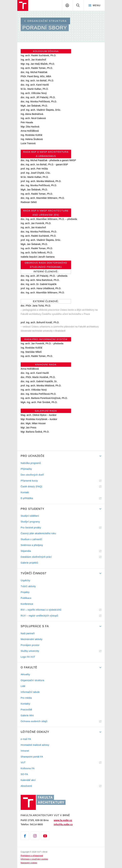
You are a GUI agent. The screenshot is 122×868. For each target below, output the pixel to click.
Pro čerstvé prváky (31, 528)
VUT (27, 763)
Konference (27, 604)
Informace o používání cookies (34, 859)
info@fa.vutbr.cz (63, 824)
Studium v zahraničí (31, 539)
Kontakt (25, 492)
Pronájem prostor (30, 645)
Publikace (26, 598)
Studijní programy (30, 522)
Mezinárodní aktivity (32, 639)
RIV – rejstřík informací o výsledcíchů (41, 610)
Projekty (25, 592)
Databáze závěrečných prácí (36, 557)
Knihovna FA (28, 768)
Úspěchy (25, 580)
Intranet (25, 751)
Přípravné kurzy (29, 481)
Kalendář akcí (28, 780)
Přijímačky (26, 469)
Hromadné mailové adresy (35, 745)
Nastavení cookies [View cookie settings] (29, 863)
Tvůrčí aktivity (28, 586)
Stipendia (26, 551)
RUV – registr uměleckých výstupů (39, 616)
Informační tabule (30, 692)
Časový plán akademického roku (38, 533)
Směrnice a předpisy (32, 545)
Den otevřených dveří (32, 475)
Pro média (26, 698)
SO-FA (24, 774)
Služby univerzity (30, 651)
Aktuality (25, 674)
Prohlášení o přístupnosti (32, 856)
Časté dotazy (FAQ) (31, 487)
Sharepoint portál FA (32, 757)
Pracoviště (26, 710)
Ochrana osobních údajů (34, 721)
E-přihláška (27, 498)
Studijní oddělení (30, 516)
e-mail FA (26, 739)
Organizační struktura (46, 21)
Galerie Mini (27, 715)
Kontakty (25, 704)
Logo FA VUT (28, 657)
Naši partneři (28, 633)
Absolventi (30, 786)
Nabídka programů (31, 463)
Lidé (23, 686)
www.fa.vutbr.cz (63, 820)
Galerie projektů (29, 563)
